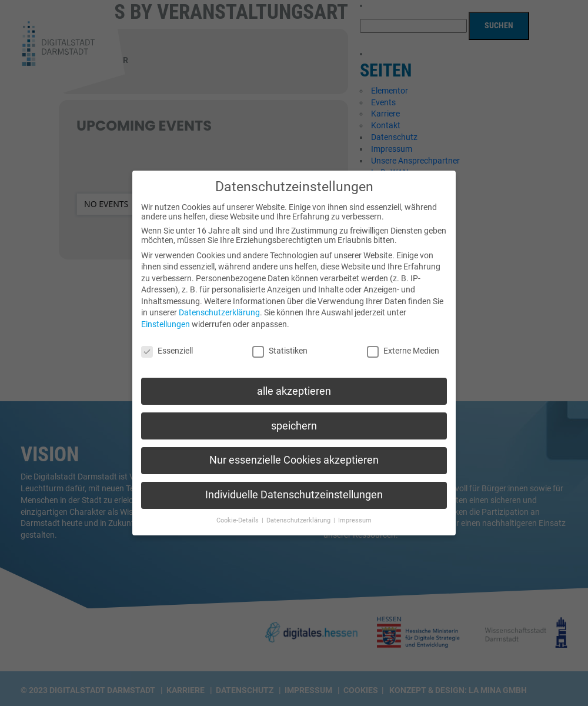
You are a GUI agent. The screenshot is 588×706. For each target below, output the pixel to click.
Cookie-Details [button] (238, 512)
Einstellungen (166, 315)
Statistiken (280, 342)
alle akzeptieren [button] (294, 382)
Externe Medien (403, 342)
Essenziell (167, 342)
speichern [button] (294, 417)
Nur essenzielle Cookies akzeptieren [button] (294, 451)
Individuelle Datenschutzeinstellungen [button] (294, 486)
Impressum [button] (355, 512)
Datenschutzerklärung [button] (299, 512)
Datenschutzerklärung (219, 304)
